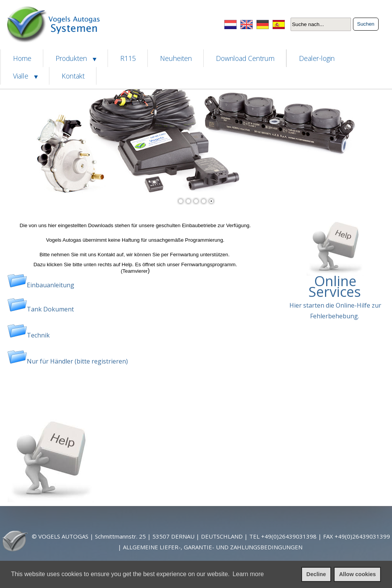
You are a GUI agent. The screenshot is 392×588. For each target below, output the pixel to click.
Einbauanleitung (51, 285)
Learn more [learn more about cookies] (248, 574)
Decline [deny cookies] (316, 574)
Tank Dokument (50, 309)
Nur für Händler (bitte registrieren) (77, 361)
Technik (38, 335)
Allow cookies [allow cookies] (358, 574)
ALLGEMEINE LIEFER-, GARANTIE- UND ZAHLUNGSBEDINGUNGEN (213, 547)
